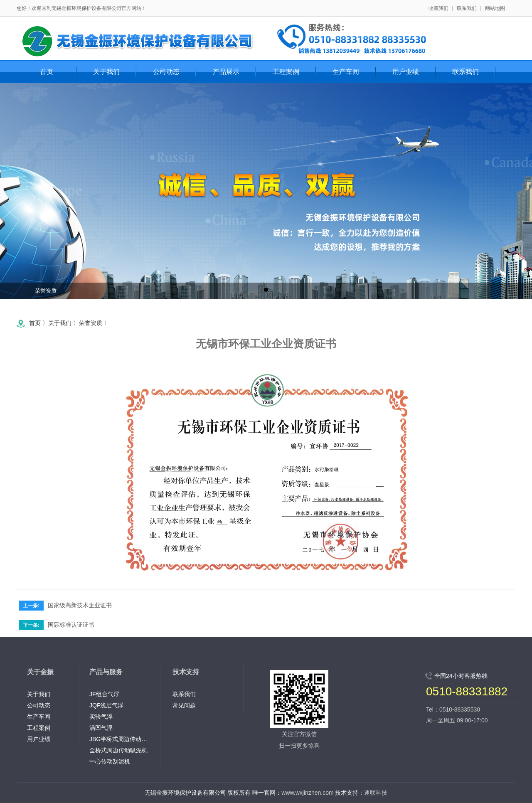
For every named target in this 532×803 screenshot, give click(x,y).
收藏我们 (438, 8)
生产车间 (39, 717)
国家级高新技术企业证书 (80, 605)
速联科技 (376, 793)
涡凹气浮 (101, 728)
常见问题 (184, 705)
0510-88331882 (467, 691)
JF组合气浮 (104, 694)
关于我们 (60, 323)
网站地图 (495, 8)
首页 (47, 72)
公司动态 (39, 705)
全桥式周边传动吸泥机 (118, 750)
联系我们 (467, 8)
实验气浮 (101, 717)
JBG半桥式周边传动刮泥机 (121, 739)
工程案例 (39, 728)
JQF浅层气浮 (106, 705)
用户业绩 (39, 739)
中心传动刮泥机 (110, 761)
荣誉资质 (46, 291)
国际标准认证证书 (71, 625)
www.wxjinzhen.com (307, 793)
